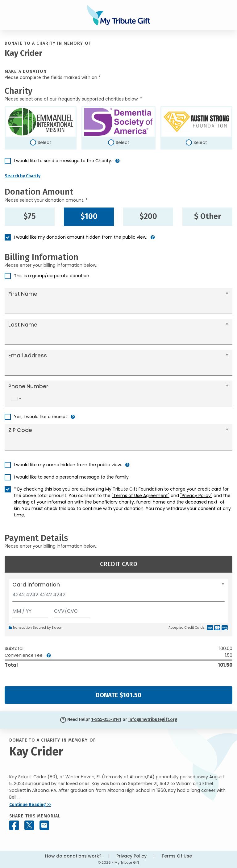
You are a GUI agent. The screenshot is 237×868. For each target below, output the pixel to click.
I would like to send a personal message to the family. (72, 477)
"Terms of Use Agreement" (141, 496)
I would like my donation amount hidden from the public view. (81, 237)
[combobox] (16, 399)
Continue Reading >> (30, 805)
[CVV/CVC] (72, 610)
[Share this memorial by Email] (44, 825)
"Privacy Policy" (196, 496)
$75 (30, 216)
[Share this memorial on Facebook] (14, 825)
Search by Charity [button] (23, 176)
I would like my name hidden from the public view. (68, 465)
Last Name (23, 325)
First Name (23, 294)
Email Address (28, 356)
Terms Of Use (177, 856)
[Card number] (118, 596)
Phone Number (28, 386)
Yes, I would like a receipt (41, 417)
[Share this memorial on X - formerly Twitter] (29, 825)
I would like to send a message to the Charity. (63, 161)
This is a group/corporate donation (52, 276)
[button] (118, 163)
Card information (36, 585)
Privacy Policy (131, 856)
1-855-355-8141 (106, 720)
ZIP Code (20, 430)
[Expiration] (30, 610)
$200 (148, 216)
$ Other (208, 216)
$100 (89, 216)
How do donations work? (73, 856)
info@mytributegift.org (153, 720)
